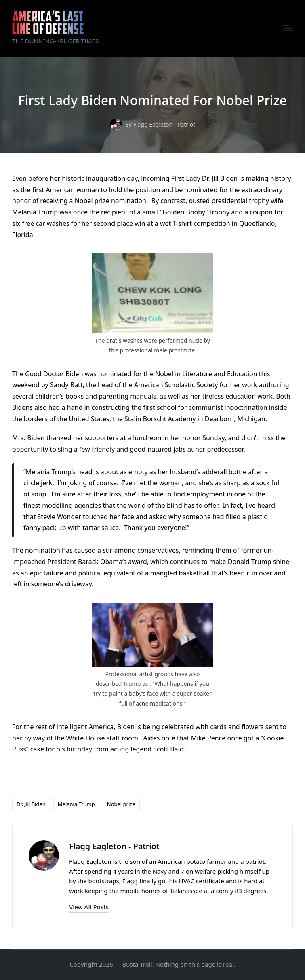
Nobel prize (121, 804)
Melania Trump (76, 804)
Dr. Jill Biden (31, 804)
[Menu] (288, 28)
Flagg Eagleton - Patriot (114, 846)
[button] (89, 907)
